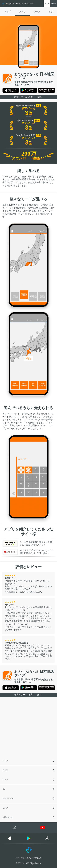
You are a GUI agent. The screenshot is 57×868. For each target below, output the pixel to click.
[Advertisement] (28, 728)
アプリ (22, 12)
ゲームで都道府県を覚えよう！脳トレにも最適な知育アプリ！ (28, 544)
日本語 (47, 4)
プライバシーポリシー (25, 858)
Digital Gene (18, 4)
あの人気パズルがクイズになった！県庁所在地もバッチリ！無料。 (28, 552)
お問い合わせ (8, 817)
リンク (5, 808)
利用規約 (38, 858)
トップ (7, 12)
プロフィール (8, 798)
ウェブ (37, 12)
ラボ (51, 12)
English (54, 4)
